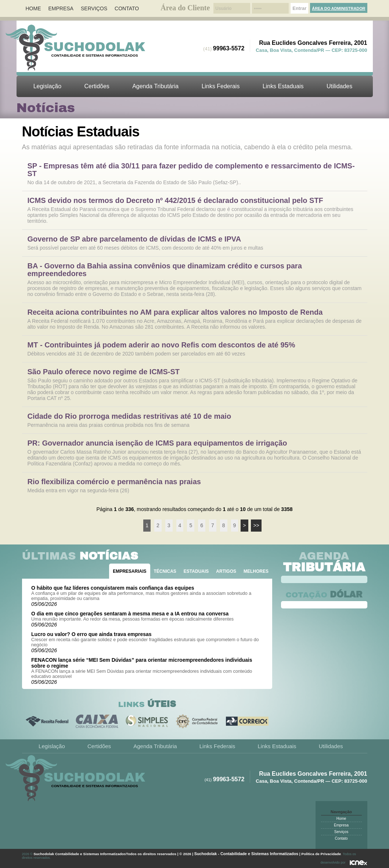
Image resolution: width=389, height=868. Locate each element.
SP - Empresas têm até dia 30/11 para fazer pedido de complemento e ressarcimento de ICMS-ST (191, 170)
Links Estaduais (283, 86)
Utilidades (339, 86)
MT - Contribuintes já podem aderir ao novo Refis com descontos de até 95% (161, 345)
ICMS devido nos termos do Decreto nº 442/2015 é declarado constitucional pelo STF (175, 201)
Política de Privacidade (321, 854)
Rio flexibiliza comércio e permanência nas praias (114, 482)
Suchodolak (95, 47)
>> (256, 525)
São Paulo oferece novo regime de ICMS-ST (104, 372)
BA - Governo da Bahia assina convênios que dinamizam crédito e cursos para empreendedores (165, 270)
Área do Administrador (338, 8)
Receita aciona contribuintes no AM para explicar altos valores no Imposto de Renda (175, 312)
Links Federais (221, 86)
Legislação (47, 86)
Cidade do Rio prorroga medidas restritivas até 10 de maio (129, 416)
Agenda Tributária (155, 86)
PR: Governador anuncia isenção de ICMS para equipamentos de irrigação (157, 443)
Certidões (97, 86)
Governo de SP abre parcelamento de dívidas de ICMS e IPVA (134, 239)
